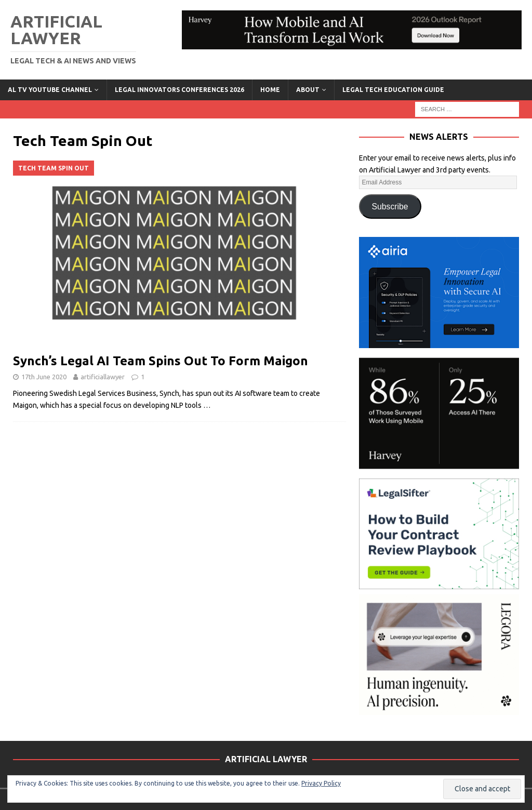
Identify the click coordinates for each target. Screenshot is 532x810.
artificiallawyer (103, 377)
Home (270, 90)
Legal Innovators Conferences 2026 (179, 90)
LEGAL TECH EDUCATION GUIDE (393, 90)
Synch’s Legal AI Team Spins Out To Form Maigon (161, 361)
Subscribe (390, 207)
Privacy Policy (321, 783)
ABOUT (308, 90)
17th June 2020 (44, 377)
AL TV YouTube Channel (50, 90)
